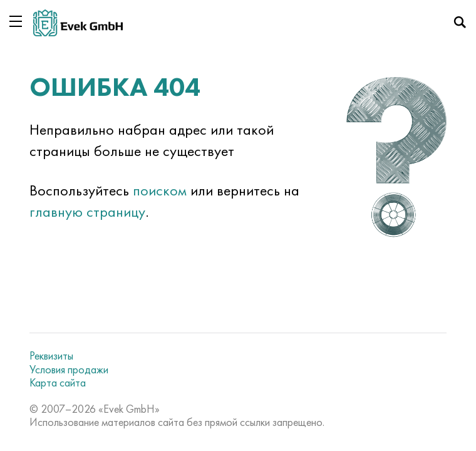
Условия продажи (69, 370)
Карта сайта (58, 383)
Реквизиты (51, 356)
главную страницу (87, 211)
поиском (160, 190)
